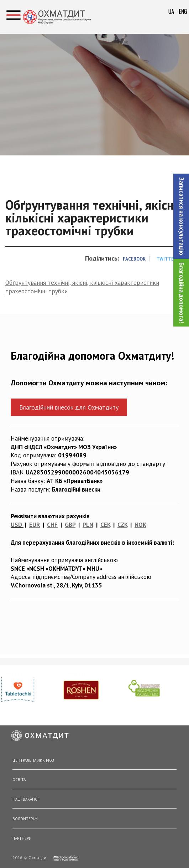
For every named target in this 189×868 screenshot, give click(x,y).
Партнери (22, 838)
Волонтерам (25, 819)
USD (16, 525)
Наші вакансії (26, 799)
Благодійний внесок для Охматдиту (69, 407)
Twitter (166, 259)
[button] (181, 216)
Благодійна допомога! (182, 293)
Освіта (19, 780)
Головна (91, 59)
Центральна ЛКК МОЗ (33, 760)
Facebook (134, 259)
